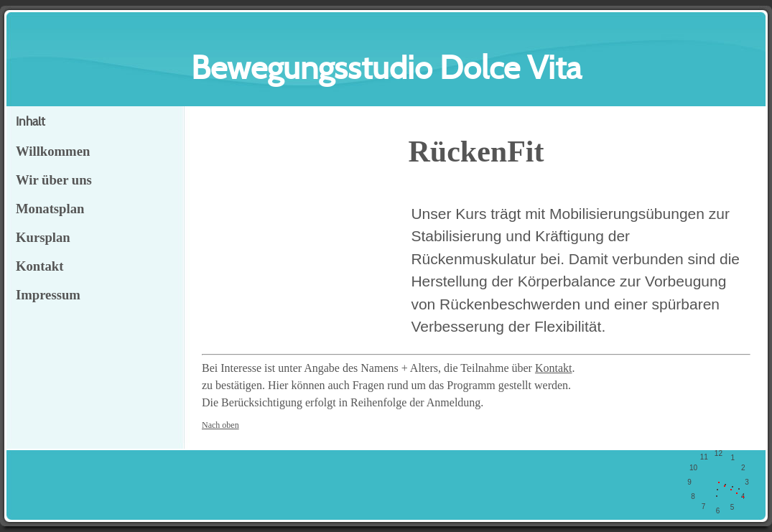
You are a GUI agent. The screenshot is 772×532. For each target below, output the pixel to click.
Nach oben (220, 425)
